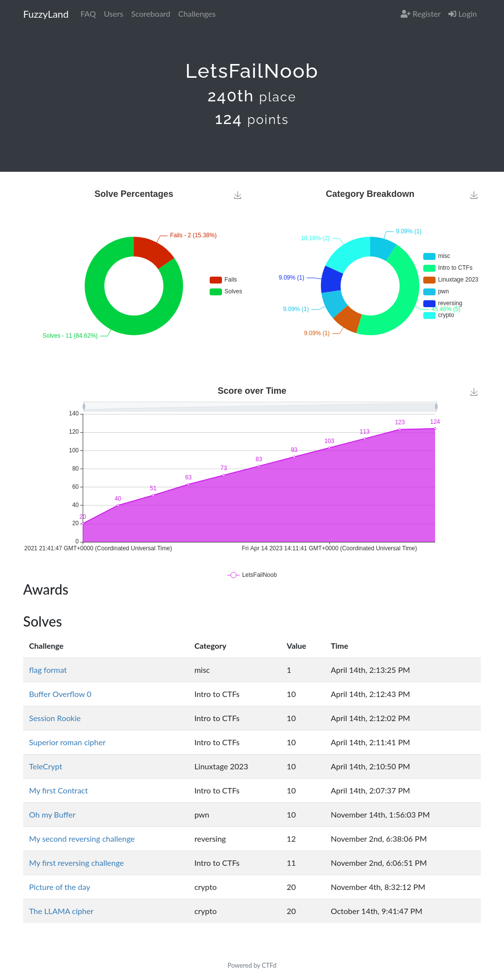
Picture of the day (60, 887)
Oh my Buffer (52, 814)
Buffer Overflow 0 (60, 694)
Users (113, 14)
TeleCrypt (46, 766)
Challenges (197, 14)
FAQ (88, 14)
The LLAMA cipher (61, 911)
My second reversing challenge (82, 838)
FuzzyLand (46, 14)
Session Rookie (55, 718)
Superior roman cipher (67, 742)
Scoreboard (151, 14)
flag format (48, 670)
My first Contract (59, 790)
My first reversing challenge (77, 863)
